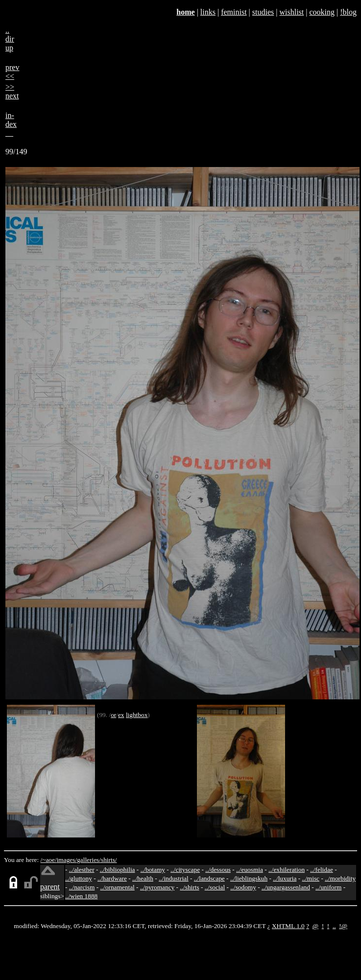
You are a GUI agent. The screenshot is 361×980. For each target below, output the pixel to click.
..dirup (10, 39)
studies (263, 12)
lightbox (137, 715)
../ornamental (117, 887)
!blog (348, 12)
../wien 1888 (81, 896)
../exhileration (287, 870)
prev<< (12, 72)
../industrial (174, 878)
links (208, 12)
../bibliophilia (118, 870)
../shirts (189, 887)
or (113, 715)
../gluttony (79, 878)
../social (215, 887)
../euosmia (250, 870)
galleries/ (89, 860)
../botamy (153, 870)
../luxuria (285, 878)
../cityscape (185, 870)
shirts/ (109, 860)
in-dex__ (11, 124)
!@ (343, 926)
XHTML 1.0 (288, 926)
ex (121, 715)
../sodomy (243, 887)
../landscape (209, 878)
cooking (322, 12)
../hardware (112, 878)
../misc (311, 878)
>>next (12, 91)
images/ (67, 860)
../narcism (82, 887)
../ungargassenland (286, 887)
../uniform (328, 887)
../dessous (218, 870)
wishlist (291, 12)
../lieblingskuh (249, 878)
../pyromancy (157, 887)
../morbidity (340, 878)
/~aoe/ (49, 860)
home (185, 12)
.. (334, 926)
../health (143, 878)
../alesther (82, 870)
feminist (234, 12)
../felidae (322, 870)
